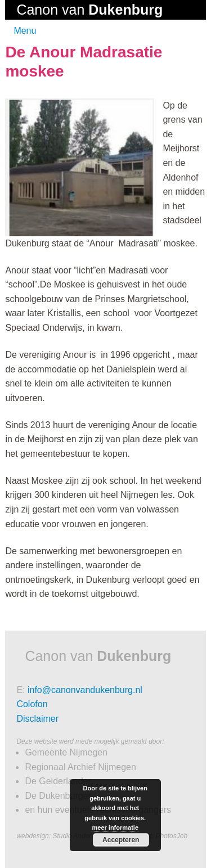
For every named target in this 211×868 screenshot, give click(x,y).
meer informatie (115, 827)
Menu (25, 31)
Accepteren (121, 840)
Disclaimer (37, 719)
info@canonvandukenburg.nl (85, 690)
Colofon (32, 704)
